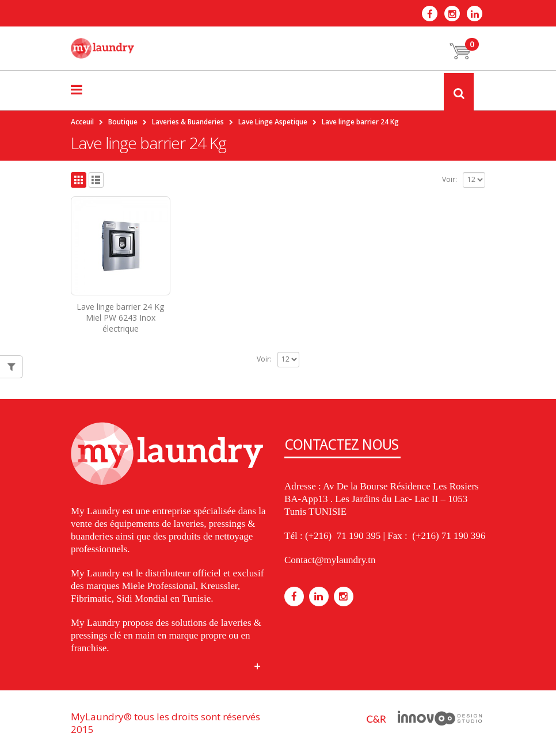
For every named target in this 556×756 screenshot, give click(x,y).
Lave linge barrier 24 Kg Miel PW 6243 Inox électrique (120, 318)
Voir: (450, 179)
